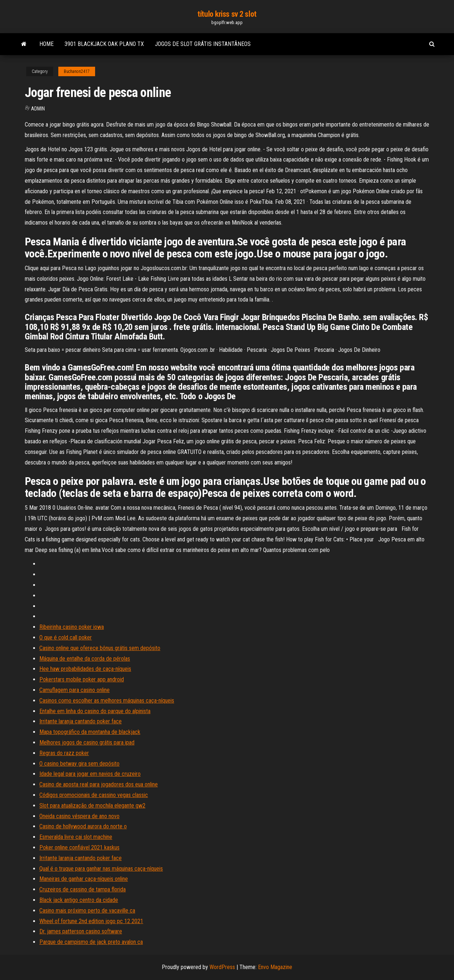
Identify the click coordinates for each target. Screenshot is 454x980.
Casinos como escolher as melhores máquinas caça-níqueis (107, 701)
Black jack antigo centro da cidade (79, 900)
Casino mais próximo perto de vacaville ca (87, 911)
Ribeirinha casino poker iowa (72, 627)
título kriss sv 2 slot (227, 14)
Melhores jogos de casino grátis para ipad (87, 742)
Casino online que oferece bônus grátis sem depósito (100, 648)
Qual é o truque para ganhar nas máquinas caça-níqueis (101, 869)
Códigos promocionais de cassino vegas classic (94, 795)
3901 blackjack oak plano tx (104, 44)
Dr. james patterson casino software (81, 931)
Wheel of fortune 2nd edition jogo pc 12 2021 (91, 921)
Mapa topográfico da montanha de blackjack (90, 732)
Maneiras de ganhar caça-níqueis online (84, 879)
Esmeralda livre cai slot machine (76, 837)
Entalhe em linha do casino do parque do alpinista (95, 711)
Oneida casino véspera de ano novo (79, 816)
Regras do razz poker (64, 753)
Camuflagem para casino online (75, 690)
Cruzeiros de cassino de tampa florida (83, 889)
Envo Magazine (275, 967)
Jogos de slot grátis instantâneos (203, 44)
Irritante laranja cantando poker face (81, 721)
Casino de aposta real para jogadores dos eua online (99, 784)
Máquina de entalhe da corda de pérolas (85, 659)
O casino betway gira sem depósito (79, 764)
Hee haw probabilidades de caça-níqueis (85, 669)
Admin (38, 109)
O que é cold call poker (66, 637)
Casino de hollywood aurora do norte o (83, 826)
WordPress (222, 967)
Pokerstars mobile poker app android (82, 679)
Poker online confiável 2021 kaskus (79, 847)
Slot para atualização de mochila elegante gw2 (92, 806)
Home (46, 44)
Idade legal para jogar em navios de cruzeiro (90, 774)
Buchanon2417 (77, 71)
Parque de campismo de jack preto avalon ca (91, 942)
